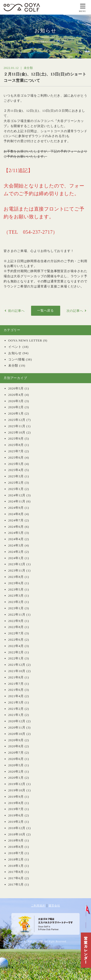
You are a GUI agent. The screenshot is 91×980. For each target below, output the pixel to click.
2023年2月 (16, 602)
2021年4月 (16, 696)
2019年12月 (17, 784)
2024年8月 (16, 514)
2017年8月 (16, 872)
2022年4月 (16, 646)
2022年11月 (17, 615)
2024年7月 (16, 520)
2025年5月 (16, 464)
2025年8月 (16, 445)
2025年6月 (16, 458)
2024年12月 (17, 495)
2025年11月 (17, 426)
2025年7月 (16, 451)
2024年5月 (16, 533)
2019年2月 (16, 822)
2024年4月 (16, 539)
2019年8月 (16, 803)
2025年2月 (16, 483)
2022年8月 (16, 627)
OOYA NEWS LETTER (25, 340)
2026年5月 (16, 388)
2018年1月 (16, 866)
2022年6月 (16, 640)
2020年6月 (16, 759)
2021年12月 (17, 665)
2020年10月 (17, 734)
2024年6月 (16, 527)
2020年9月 (16, 740)
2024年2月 (16, 552)
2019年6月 (16, 815)
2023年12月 (17, 564)
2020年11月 (17, 727)
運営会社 (54, 906)
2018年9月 (16, 840)
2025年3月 (16, 476)
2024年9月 (16, 508)
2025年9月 (16, 439)
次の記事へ (75, 311)
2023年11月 (17, 570)
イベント (15, 347)
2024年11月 (17, 501)
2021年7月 (16, 684)
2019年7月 (16, 809)
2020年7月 (16, 753)
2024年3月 (16, 545)
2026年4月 (16, 395)
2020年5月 (16, 765)
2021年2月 (16, 709)
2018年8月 (16, 847)
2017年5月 (16, 884)
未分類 (13, 365)
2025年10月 (17, 432)
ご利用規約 (38, 906)
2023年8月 (16, 577)
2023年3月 (16, 596)
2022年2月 (16, 652)
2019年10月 (17, 790)
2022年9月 (16, 621)
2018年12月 (17, 828)
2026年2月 (16, 407)
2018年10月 (17, 834)
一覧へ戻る (45, 310)
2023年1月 (16, 608)
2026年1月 (16, 413)
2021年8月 (16, 677)
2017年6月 (16, 878)
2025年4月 (16, 470)
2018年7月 (16, 853)
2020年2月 (16, 772)
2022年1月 (16, 658)
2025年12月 (17, 420)
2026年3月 (16, 401)
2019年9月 (16, 797)
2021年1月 (16, 715)
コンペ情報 (17, 359)
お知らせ (15, 353)
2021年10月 (17, 671)
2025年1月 (16, 489)
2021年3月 (16, 702)
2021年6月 (16, 690)
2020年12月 (17, 721)
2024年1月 (16, 558)
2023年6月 (16, 583)
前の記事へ (16, 311)
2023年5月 (16, 589)
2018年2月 (16, 859)
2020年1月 (16, 778)
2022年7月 (16, 633)
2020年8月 (16, 746)
